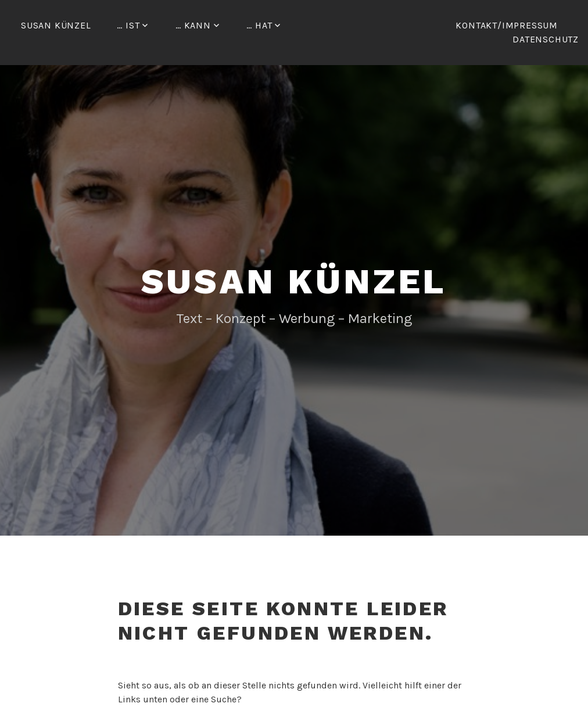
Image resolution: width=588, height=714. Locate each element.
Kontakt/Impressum (507, 25)
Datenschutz (546, 39)
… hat (259, 25)
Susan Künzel (56, 25)
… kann (193, 25)
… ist (128, 25)
